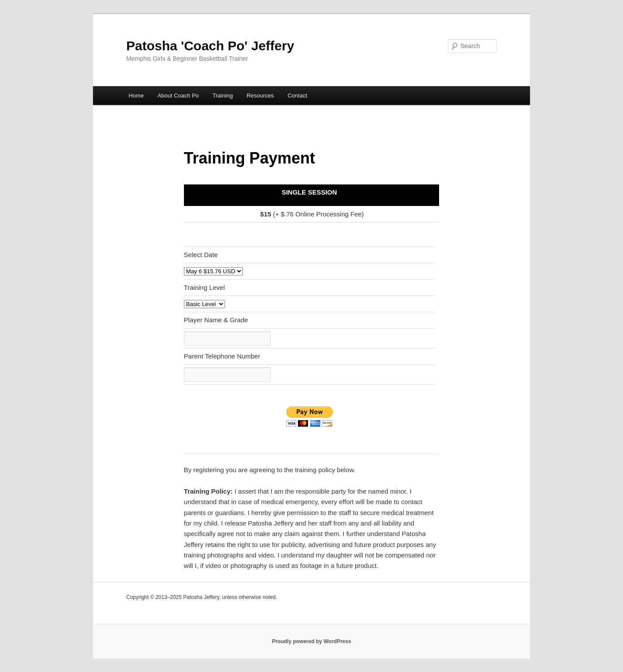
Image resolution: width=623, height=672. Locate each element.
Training (223, 96)
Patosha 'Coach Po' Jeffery (210, 46)
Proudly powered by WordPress (311, 641)
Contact (297, 96)
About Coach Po (178, 96)
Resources (260, 96)
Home (136, 96)
